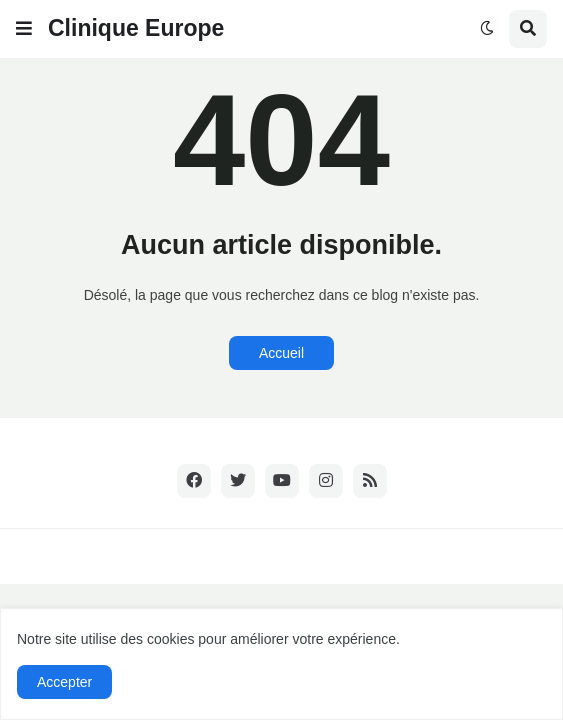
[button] (24, 29)
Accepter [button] (64, 682)
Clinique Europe (136, 28)
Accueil (281, 353)
